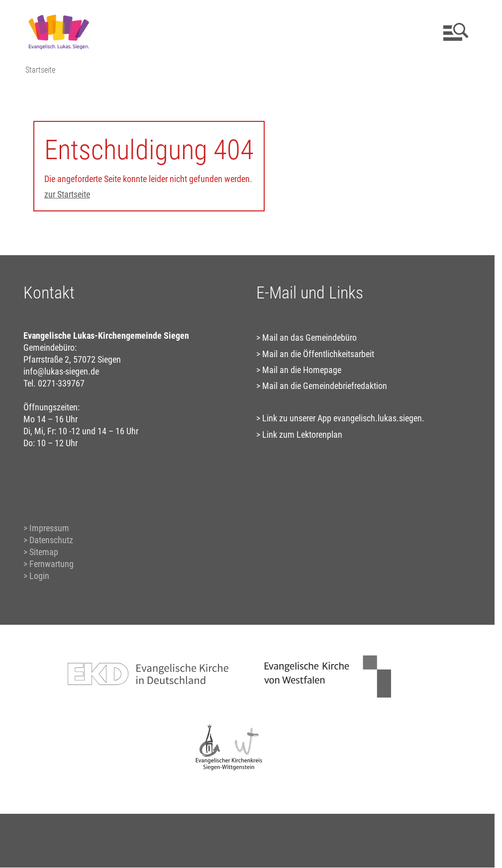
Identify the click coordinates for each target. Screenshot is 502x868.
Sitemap (44, 552)
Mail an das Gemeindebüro (309, 338)
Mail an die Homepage (302, 370)
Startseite (40, 70)
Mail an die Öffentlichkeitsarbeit (318, 354)
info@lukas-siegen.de (61, 371)
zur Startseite (67, 194)
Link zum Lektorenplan (302, 434)
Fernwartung (51, 564)
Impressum (49, 528)
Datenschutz (51, 540)
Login (39, 576)
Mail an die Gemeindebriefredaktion (325, 386)
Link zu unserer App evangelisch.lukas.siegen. (343, 418)
